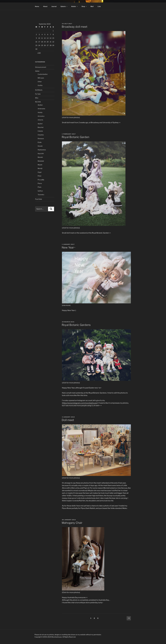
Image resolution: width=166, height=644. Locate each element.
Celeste (40, 131)
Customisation (43, 74)
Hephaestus (42, 150)
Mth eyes (41, 78)
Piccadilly (41, 180)
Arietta (40, 112)
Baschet (41, 127)
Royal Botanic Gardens (76, 325)
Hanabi (40, 146)
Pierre (40, 183)
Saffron (40, 191)
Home (37, 6)
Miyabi (40, 165)
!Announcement (41, 67)
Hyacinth (41, 153)
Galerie (64, 6)
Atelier (75, 6)
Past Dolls (39, 199)
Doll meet (68, 420)
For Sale (38, 94)
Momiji (40, 168)
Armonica (41, 116)
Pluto (39, 187)
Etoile (40, 142)
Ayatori (40, 124)
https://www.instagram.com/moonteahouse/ (80, 403)
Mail (92, 6)
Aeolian (40, 105)
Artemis (40, 120)
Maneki (40, 157)
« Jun (39, 53)
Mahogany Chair (72, 523)
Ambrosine (41, 109)
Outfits (40, 85)
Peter (40, 176)
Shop (84, 6)
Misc (37, 98)
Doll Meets (39, 90)
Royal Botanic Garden (75, 137)
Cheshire (41, 135)
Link (99, 6)
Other (40, 82)
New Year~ (69, 247)
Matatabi (41, 161)
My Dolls (38, 102)
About (45, 6)
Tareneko (41, 195)
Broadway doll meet (75, 27)
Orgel (40, 172)
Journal (54, 6)
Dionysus (41, 138)
